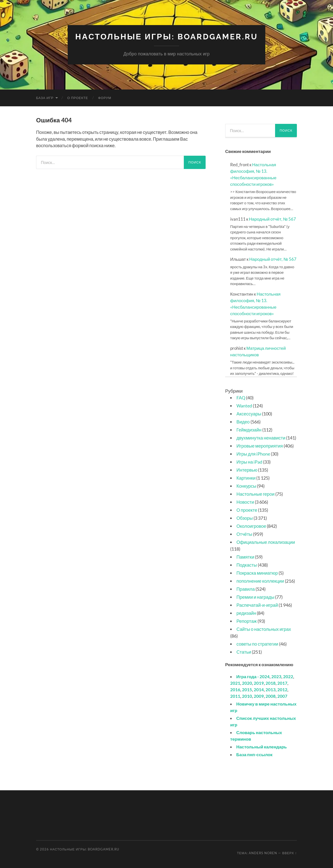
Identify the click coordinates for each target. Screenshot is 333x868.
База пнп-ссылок (254, 754)
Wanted (244, 405)
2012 (282, 690)
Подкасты (247, 565)
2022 (288, 677)
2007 (282, 696)
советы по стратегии (257, 644)
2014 (259, 690)
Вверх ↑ (289, 853)
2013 (271, 690)
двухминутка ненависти (261, 438)
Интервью (247, 470)
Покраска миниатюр (257, 573)
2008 (271, 696)
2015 (247, 690)
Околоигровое (251, 526)
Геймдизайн (249, 429)
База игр (45, 98)
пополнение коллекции (260, 581)
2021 (235, 683)
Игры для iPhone (253, 454)
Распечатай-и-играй (257, 605)
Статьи (244, 652)
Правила (246, 589)
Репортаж (247, 621)
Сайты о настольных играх (264, 629)
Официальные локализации (266, 542)
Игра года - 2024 (253, 677)
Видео (243, 421)
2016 (235, 690)
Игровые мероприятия (260, 446)
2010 (247, 696)
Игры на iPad (249, 462)
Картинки (246, 478)
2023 (276, 677)
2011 (235, 696)
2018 (271, 683)
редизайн (246, 613)
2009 (259, 696)
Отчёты (244, 534)
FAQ (241, 397)
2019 (259, 683)
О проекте (78, 98)
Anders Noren (263, 853)
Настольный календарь (261, 747)
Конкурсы (246, 486)
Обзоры (245, 518)
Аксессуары (249, 413)
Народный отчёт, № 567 (273, 219)
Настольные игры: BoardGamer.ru (167, 36)
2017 (282, 683)
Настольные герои (256, 494)
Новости (245, 502)
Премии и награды (255, 597)
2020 (247, 683)
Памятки (245, 557)
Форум (105, 98)
